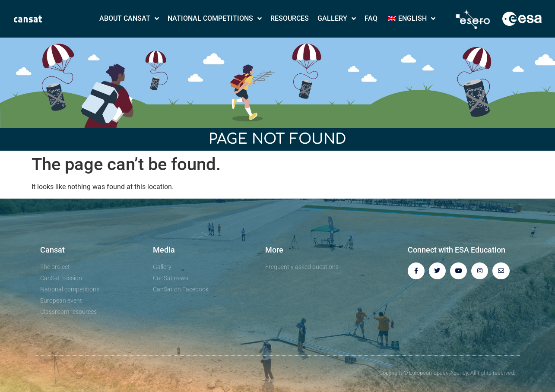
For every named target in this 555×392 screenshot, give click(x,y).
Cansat (52, 250)
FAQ (371, 18)
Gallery (337, 19)
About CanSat (129, 19)
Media (164, 250)
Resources (290, 18)
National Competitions (215, 19)
